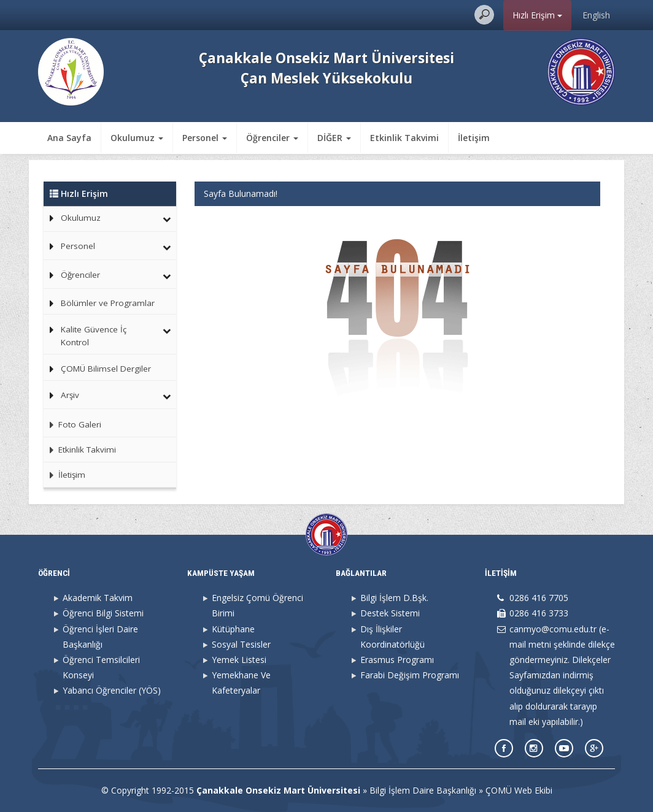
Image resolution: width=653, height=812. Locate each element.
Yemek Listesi (239, 660)
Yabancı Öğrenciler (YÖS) (112, 690)
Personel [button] (205, 138)
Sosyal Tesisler (241, 644)
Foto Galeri (72, 424)
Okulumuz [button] (137, 138)
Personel (78, 246)
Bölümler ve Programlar (108, 303)
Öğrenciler (80, 275)
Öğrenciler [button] (272, 138)
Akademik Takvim (98, 598)
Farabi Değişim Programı (410, 675)
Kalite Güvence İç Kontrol (94, 336)
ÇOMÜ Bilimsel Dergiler (106, 369)
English (596, 15)
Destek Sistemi (390, 613)
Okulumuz (81, 218)
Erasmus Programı (397, 660)
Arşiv (70, 395)
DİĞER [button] (334, 138)
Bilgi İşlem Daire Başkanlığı (423, 790)
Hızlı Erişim (537, 15)
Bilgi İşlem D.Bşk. (394, 598)
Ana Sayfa (69, 138)
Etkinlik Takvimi (404, 138)
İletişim (474, 138)
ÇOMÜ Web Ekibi (519, 790)
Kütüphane (233, 629)
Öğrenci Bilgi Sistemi (103, 613)
